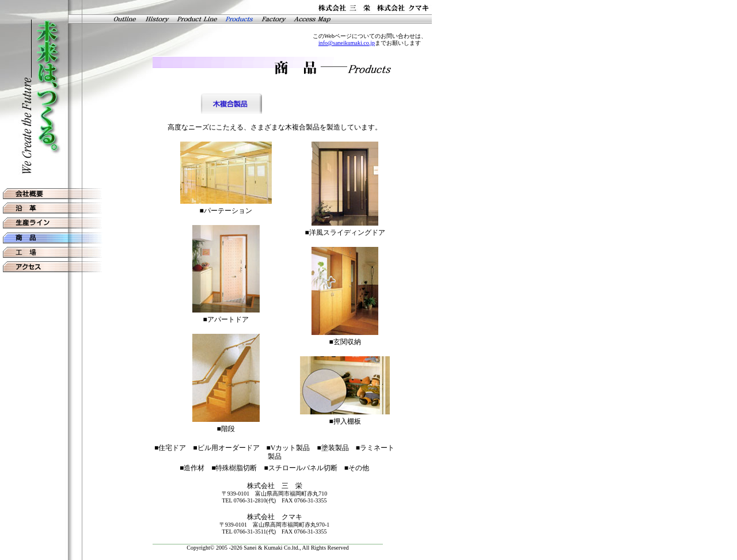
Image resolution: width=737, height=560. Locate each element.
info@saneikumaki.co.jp (347, 43)
